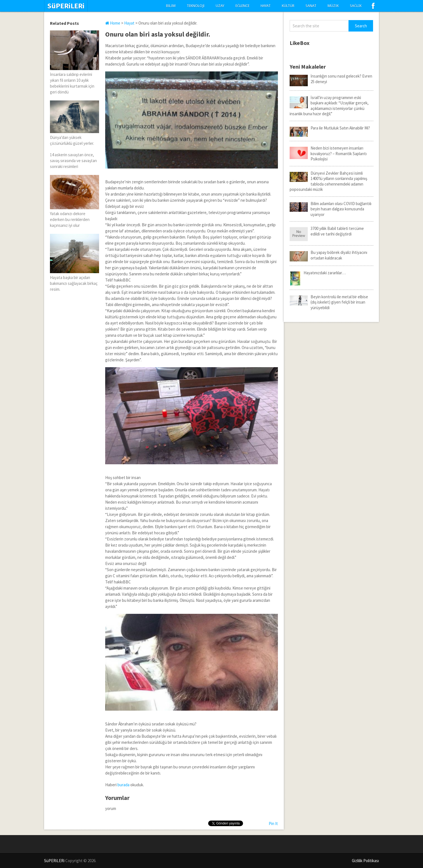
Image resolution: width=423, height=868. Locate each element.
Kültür (288, 6)
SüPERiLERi (66, 6)
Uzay (220, 6)
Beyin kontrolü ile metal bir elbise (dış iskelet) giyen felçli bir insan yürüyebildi (329, 302)
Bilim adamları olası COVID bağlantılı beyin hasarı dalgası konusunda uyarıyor (331, 209)
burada (124, 785)
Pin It (273, 823)
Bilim (171, 6)
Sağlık (356, 6)
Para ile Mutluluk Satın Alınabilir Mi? (330, 128)
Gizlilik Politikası (365, 861)
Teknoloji (196, 6)
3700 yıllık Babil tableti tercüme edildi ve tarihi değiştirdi (327, 231)
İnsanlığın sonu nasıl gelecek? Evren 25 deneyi (331, 79)
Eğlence (242, 6)
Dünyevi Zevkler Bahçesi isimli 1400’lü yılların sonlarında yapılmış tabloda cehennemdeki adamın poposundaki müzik (328, 181)
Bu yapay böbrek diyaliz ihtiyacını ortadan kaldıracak (328, 255)
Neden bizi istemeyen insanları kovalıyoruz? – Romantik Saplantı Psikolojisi (328, 153)
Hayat (266, 6)
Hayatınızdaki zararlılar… (318, 273)
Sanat (311, 6)
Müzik (333, 6)
